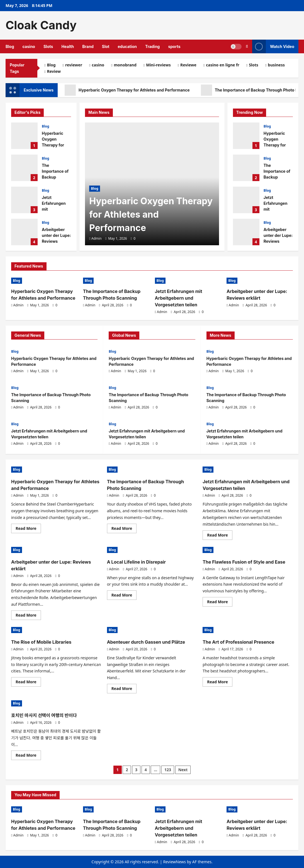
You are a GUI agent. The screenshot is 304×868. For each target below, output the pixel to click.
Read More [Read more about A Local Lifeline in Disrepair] (124, 596)
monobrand (125, 65)
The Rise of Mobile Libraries (41, 642)
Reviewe (188, 65)
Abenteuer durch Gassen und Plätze (146, 642)
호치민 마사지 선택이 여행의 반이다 (44, 715)
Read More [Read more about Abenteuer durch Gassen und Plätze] (124, 689)
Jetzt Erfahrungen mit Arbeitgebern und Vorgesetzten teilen (24, 200)
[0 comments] (133, 238)
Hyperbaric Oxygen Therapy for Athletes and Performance (127, 90)
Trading (152, 46)
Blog (10, 46)
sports (174, 46)
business (276, 65)
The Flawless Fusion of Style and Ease (244, 562)
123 (168, 770)
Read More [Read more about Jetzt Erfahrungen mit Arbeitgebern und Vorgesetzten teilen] (220, 536)
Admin (97, 238)
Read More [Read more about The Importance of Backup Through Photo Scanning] (124, 529)
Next (183, 770)
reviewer (74, 65)
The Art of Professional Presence (238, 642)
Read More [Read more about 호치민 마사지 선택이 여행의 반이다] (28, 756)
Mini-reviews (158, 65)
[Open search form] (247, 46)
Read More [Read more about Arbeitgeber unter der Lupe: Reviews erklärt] (28, 616)
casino (29, 46)
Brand (88, 46)
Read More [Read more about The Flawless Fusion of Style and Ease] (220, 603)
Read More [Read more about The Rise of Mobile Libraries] (28, 683)
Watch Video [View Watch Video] (273, 46)
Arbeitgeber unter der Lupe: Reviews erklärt (24, 232)
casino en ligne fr (222, 65)
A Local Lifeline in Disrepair (136, 562)
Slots (48, 46)
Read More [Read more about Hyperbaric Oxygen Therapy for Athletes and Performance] (28, 529)
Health (68, 46)
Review (54, 71)
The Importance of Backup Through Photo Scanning (24, 168)
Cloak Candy (41, 25)
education (127, 46)
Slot (106, 46)
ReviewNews (174, 862)
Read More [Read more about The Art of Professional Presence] (220, 683)
